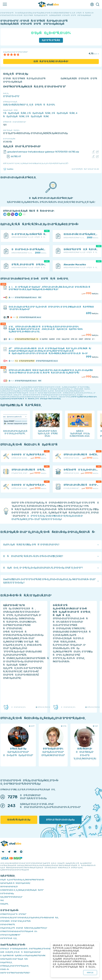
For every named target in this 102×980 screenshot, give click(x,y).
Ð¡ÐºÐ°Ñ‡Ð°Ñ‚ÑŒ (51, 40)
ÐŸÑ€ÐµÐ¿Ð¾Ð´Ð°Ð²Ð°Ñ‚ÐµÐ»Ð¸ (15, 966)
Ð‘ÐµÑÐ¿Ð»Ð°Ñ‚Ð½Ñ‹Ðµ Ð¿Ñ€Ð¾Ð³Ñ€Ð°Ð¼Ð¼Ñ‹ (22, 880)
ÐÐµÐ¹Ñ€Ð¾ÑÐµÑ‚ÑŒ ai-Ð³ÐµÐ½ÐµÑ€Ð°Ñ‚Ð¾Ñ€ (23, 956)
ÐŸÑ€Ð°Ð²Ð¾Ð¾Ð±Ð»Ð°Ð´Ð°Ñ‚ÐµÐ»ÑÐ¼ (19, 931)
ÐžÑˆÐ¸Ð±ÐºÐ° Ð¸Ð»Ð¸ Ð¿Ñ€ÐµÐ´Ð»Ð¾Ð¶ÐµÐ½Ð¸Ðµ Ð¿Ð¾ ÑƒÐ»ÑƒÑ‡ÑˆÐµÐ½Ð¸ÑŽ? (36, 163)
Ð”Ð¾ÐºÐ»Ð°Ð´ (11, 96)
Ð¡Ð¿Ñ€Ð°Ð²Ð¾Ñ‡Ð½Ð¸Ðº (11, 897)
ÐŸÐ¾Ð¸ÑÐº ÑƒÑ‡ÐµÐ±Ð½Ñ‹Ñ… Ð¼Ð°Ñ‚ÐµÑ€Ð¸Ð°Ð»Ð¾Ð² (26, 949)
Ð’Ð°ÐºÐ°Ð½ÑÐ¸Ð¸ (9, 938)
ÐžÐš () (90, 973)
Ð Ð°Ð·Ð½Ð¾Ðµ (7, 893)
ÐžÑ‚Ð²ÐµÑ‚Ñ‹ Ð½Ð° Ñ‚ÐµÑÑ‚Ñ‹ (14, 959)
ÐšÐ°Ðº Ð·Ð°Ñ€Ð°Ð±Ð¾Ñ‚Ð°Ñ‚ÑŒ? (15, 973)
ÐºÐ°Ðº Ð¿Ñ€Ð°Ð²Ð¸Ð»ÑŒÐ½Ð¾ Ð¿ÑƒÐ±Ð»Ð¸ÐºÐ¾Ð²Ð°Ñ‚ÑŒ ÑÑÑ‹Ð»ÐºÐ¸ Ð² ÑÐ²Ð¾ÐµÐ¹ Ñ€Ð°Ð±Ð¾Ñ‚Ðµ (49, 398)
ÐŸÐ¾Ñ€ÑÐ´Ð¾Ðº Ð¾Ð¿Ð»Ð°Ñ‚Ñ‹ (16, 921)
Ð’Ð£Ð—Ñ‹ (5, 969)
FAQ (2, 900)
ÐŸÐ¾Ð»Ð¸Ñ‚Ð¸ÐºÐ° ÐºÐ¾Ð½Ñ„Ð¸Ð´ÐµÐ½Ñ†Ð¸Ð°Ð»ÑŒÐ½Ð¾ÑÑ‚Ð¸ (30, 918)
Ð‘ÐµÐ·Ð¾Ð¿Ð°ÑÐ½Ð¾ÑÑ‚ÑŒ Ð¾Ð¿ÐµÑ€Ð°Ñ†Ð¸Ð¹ (24, 928)
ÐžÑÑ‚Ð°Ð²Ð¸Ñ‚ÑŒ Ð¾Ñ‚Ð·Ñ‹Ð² (51, 61)
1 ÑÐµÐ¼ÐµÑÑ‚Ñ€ (15, 113)
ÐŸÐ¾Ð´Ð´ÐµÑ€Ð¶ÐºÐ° (10, 935)
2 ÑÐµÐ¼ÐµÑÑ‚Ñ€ (39, 113)
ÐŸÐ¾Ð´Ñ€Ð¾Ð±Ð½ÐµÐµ (60, 820)
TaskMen (8, 169)
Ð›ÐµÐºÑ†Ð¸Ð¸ (6, 962)
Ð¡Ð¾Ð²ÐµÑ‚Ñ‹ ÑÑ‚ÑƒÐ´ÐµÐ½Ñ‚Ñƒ (15, 883)
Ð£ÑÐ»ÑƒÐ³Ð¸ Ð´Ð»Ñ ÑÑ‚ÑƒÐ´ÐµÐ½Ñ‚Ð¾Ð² (21, 952)
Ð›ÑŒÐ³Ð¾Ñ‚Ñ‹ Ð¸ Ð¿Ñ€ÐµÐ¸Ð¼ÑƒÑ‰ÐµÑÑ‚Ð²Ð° (22, 890)
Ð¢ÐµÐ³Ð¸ (4, 904)
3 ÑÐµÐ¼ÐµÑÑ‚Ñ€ (63, 113)
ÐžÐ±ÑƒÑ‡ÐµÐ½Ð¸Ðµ (19, 820)
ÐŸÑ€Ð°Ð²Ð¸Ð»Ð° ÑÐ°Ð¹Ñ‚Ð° (13, 914)
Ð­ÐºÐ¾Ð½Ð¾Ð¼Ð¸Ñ (10, 887)
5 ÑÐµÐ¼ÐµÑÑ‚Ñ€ (37, 116)
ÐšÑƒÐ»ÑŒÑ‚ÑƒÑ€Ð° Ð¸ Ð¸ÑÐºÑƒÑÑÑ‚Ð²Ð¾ (29, 105)
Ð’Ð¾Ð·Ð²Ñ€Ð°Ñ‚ (8, 924)
